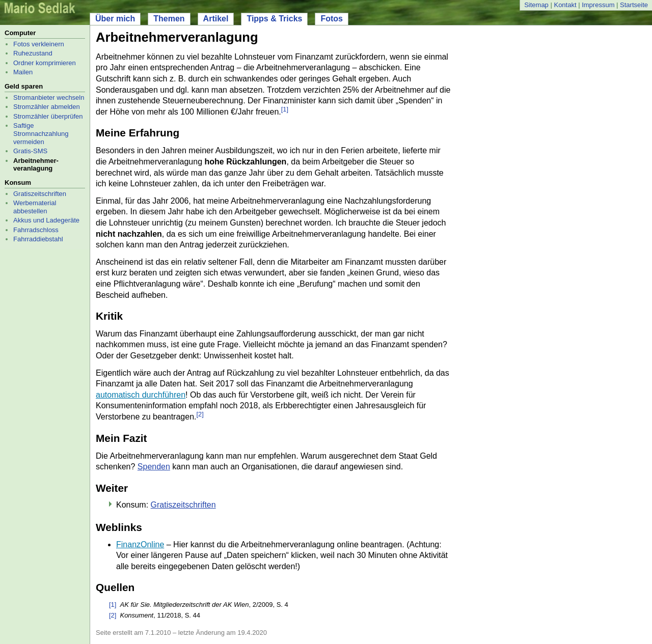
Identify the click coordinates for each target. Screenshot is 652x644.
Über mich (115, 19)
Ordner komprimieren (45, 63)
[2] (200, 414)
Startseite (634, 5)
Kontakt (565, 5)
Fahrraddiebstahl (38, 239)
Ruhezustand (33, 53)
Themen (169, 19)
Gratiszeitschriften (40, 194)
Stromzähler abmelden (47, 107)
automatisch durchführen (141, 395)
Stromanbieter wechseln (49, 97)
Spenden (154, 467)
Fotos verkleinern (39, 44)
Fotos (332, 19)
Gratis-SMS (30, 151)
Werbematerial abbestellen (35, 207)
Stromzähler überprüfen (48, 116)
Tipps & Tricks (274, 19)
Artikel (216, 19)
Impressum (598, 5)
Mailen (23, 72)
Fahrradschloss (36, 230)
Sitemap (536, 5)
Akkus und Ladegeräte (46, 220)
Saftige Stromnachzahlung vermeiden (41, 133)
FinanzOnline (140, 544)
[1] (285, 109)
